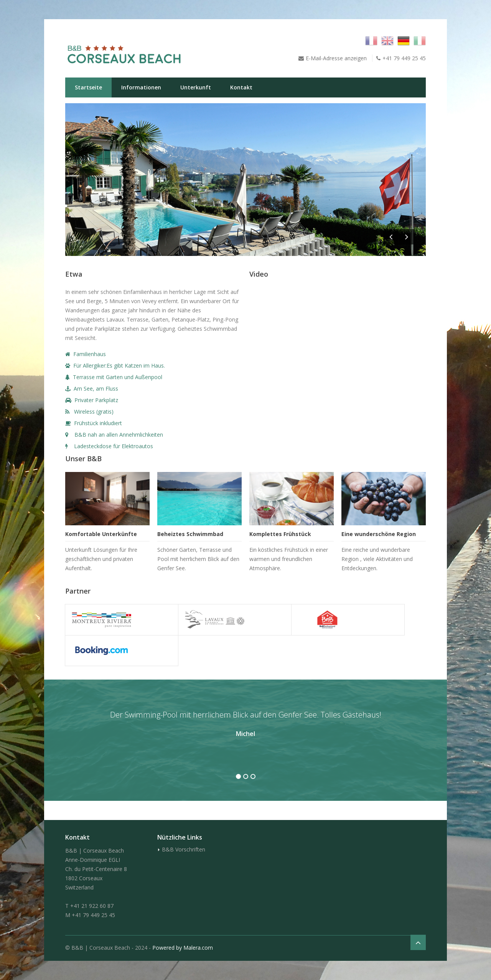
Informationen (141, 87)
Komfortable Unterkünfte (101, 534)
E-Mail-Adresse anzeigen (336, 58)
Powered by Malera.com (183, 948)
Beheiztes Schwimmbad (190, 534)
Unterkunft (196, 87)
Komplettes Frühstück (280, 534)
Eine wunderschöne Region (379, 534)
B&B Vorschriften (184, 849)
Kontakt (241, 87)
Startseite (88, 87)
